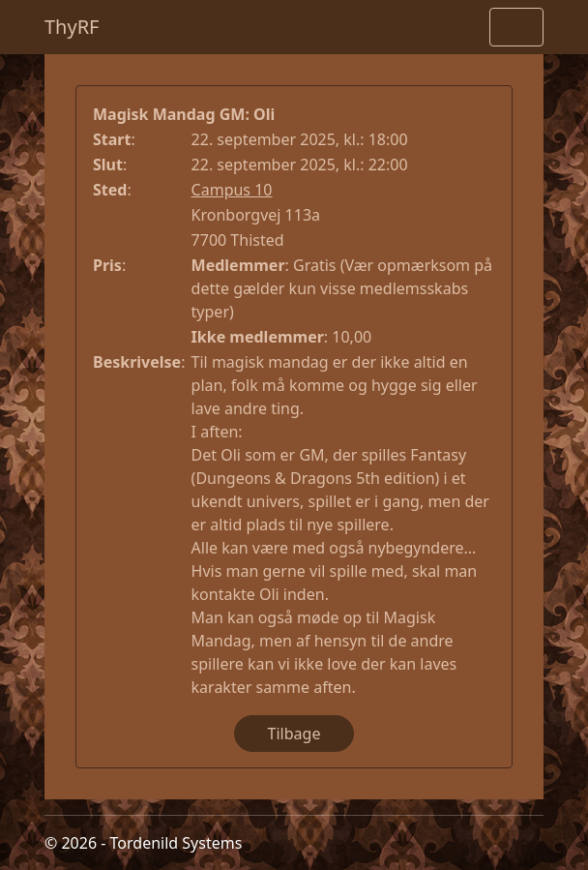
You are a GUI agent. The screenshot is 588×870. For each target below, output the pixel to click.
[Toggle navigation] (516, 27)
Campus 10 (232, 190)
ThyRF (72, 27)
